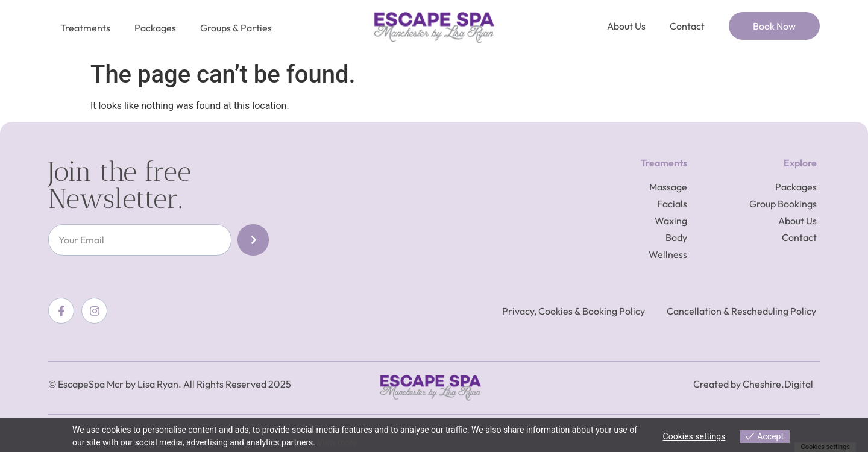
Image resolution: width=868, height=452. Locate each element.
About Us (626, 26)
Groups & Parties (236, 28)
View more (337, 442)
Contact (687, 26)
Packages (155, 28)
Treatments (85, 28)
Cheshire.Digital (778, 384)
